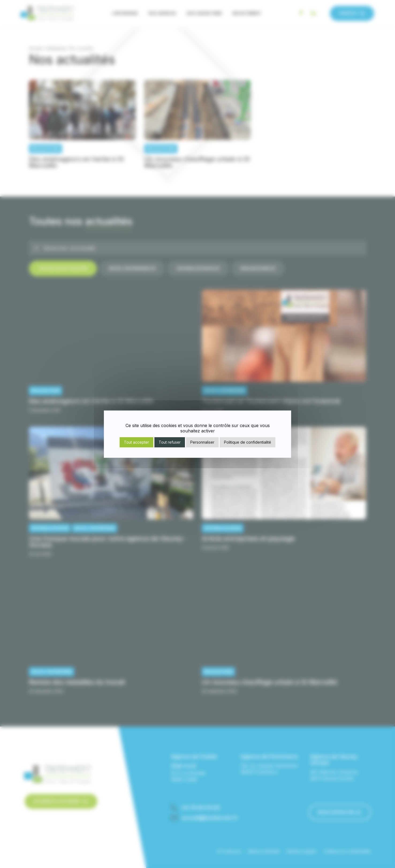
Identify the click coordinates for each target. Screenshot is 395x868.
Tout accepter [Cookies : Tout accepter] (136, 442)
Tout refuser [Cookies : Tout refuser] (170, 442)
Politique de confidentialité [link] (248, 442)
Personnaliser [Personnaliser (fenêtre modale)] (202, 442)
